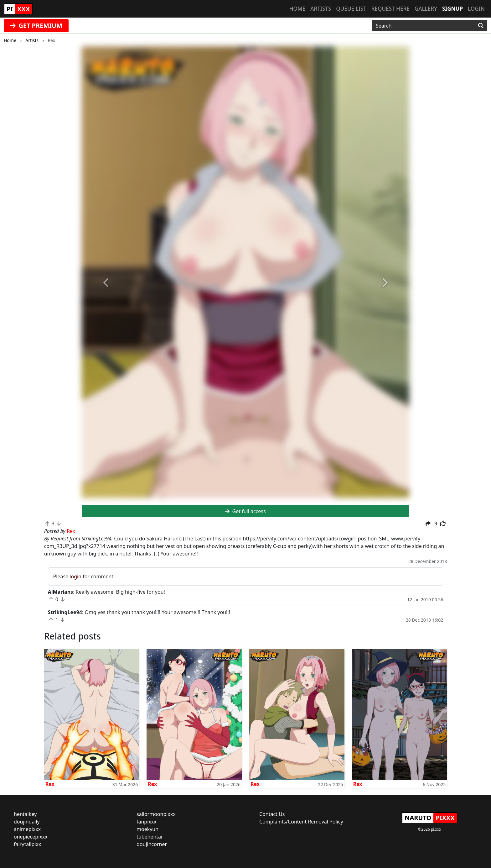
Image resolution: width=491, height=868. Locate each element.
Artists (321, 9)
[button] (106, 283)
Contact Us (272, 814)
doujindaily (27, 822)
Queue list (351, 9)
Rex (50, 784)
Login (476, 9)
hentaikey (25, 814)
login (75, 576)
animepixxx (27, 829)
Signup (452, 9)
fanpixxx (147, 822)
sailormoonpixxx (156, 814)
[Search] (481, 26)
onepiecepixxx (31, 837)
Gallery (426, 9)
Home (297, 9)
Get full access (245, 511)
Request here (390, 9)
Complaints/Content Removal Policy (301, 822)
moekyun (147, 829)
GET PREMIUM (36, 26)
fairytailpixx (27, 844)
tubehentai (149, 837)
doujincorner (152, 844)
